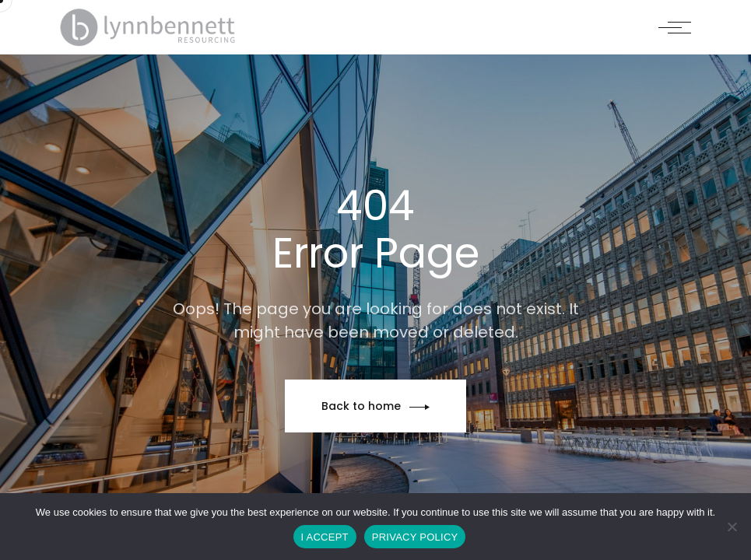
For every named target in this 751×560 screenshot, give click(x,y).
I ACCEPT (325, 537)
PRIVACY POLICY (415, 537)
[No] (732, 527)
